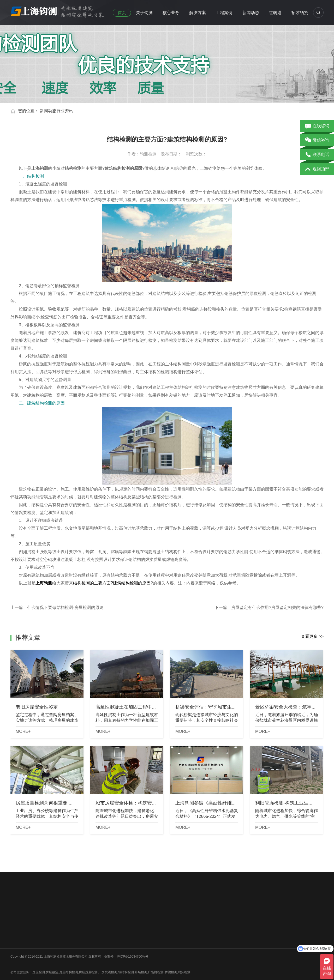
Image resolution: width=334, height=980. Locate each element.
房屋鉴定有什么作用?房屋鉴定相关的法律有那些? (277, 607)
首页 (122, 13)
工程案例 (224, 13)
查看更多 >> (312, 636)
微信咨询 (317, 141)
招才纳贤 (300, 13)
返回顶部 (317, 169)
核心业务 (171, 13)
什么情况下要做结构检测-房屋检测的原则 (65, 607)
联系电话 (317, 155)
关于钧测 (144, 13)
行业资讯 (65, 111)
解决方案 (198, 13)
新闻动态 (251, 13)
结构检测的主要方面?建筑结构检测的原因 (112, 583)
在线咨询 (317, 126)
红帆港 (275, 13)
